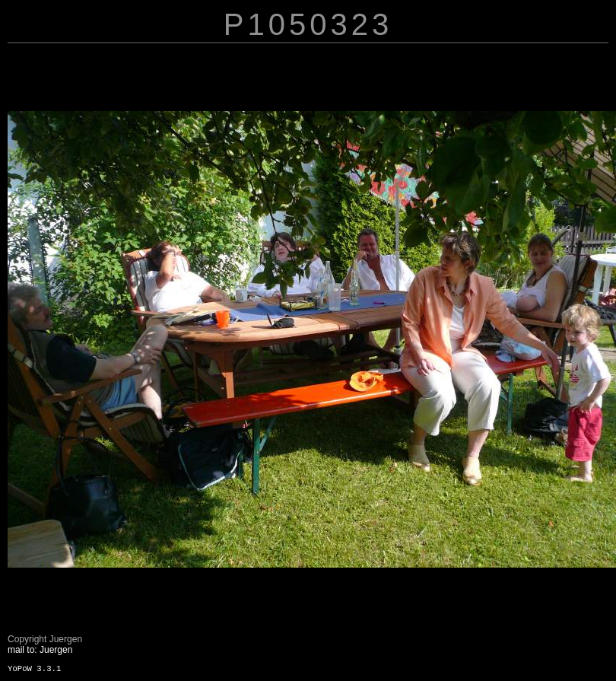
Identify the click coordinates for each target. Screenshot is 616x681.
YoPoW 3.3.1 (34, 669)
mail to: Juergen (40, 650)
